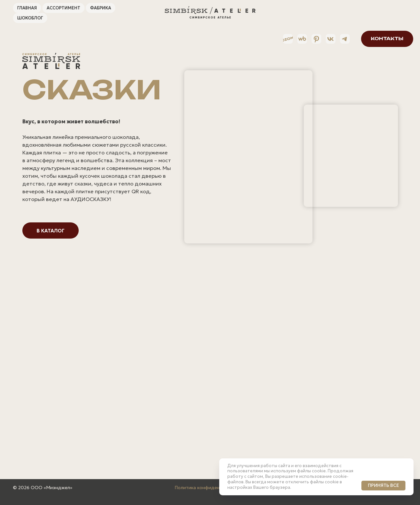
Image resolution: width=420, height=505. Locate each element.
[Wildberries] (296, 39)
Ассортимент (63, 8)
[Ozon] (282, 39)
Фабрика (101, 8)
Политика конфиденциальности (210, 488)
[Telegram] (339, 39)
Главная (27, 8)
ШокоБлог (30, 18)
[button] (381, 39)
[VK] (324, 39)
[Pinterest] (310, 39)
